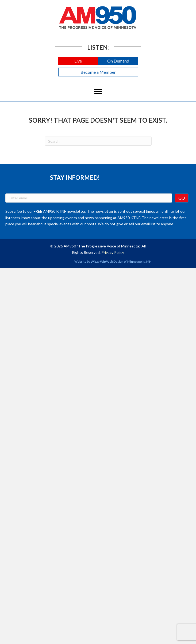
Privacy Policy (113, 252)
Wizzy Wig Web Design (107, 261)
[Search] (98, 141)
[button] (78, 61)
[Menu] (98, 92)
